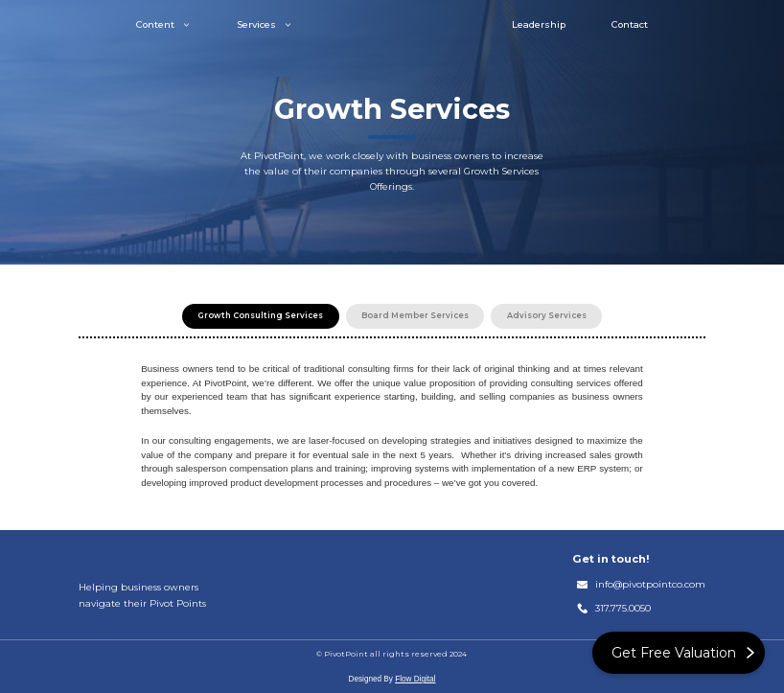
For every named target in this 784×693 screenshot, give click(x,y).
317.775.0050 (623, 608)
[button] (163, 24)
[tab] (261, 316)
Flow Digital (415, 679)
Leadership (539, 25)
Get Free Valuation (674, 653)
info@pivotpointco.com (650, 584)
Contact (630, 25)
